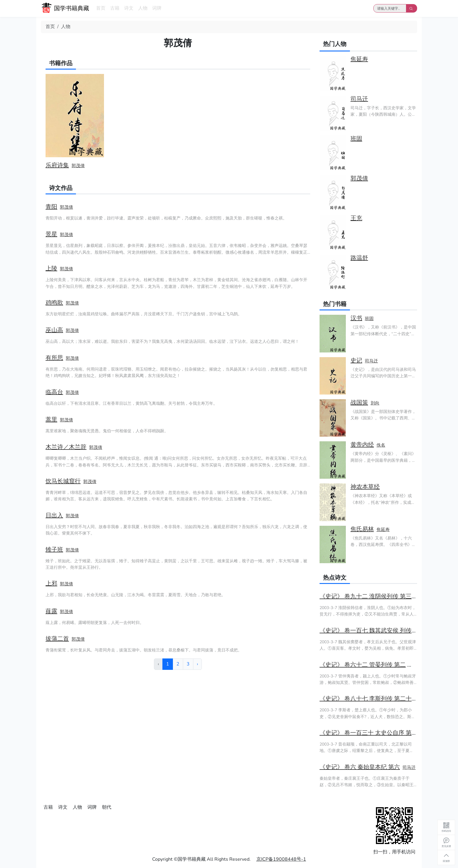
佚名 (381, 445)
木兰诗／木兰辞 (66, 447)
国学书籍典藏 (72, 8)
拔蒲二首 (57, 639)
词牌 (157, 8)
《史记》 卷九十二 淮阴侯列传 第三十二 (371, 596)
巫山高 (54, 330)
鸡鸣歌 (54, 303)
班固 (356, 139)
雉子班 (54, 550)
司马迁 (359, 99)
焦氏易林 (362, 529)
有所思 (54, 358)
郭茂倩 (78, 166)
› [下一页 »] (197, 664)
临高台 (54, 392)
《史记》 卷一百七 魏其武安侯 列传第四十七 (377, 631)
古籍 (115, 8)
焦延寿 (359, 59)
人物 (143, 8)
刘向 (375, 403)
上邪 (51, 583)
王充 (356, 218)
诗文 (129, 8)
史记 (356, 360)
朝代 (107, 807)
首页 (101, 8)
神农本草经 (365, 487)
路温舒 (359, 258)
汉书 (356, 318)
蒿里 (51, 420)
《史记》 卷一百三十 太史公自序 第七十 (371, 733)
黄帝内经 (362, 445)
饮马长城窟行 (63, 481)
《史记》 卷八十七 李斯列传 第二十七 (368, 699)
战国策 (359, 403)
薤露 (51, 611)
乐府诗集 (57, 165)
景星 (51, 234)
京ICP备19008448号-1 (281, 859)
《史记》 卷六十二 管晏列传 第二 (363, 665)
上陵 (51, 268)
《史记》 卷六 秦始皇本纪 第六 (360, 767)
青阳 (51, 207)
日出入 (54, 515)
